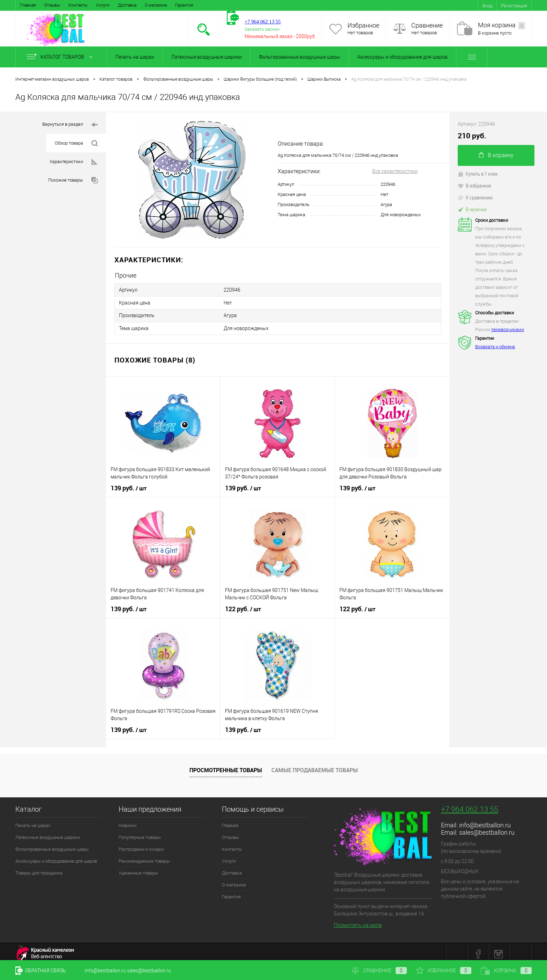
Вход (487, 6)
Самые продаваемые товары (315, 766)
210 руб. (472, 136)
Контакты (78, 5)
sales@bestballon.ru (487, 829)
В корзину (496, 155)
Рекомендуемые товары (144, 857)
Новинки (128, 822)
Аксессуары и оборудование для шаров (402, 57)
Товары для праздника (39, 869)
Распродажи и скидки (141, 845)
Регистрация (514, 6)
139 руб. (129, 484)
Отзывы (52, 5)
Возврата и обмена (495, 347)
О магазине (156, 5)
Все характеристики (395, 171)
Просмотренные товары (226, 766)
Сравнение (427, 25)
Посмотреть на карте (358, 921)
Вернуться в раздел (70, 125)
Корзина (506, 971)
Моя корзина (501, 25)
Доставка (127, 5)
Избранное (363, 25)
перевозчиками (508, 330)
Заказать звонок (262, 29)
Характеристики (74, 162)
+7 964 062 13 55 (470, 806)
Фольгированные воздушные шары (299, 57)
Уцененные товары (138, 869)
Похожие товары (73, 180)
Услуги (103, 5)
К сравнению (475, 197)
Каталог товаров (61, 57)
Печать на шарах (135, 57)
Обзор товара (76, 143)
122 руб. (243, 605)
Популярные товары (140, 833)
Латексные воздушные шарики (207, 57)
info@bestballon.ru (485, 821)
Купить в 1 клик (478, 174)
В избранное (474, 185)
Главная (28, 5)
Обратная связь (41, 971)
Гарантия (184, 5)
